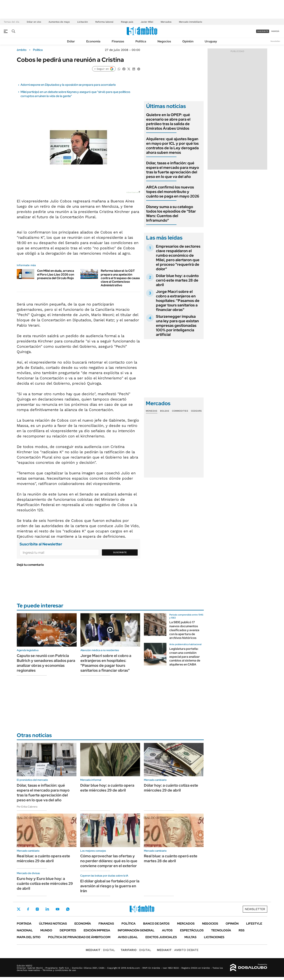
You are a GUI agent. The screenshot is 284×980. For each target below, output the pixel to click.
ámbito (22, 50)
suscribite (263, 31)
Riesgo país (127, 22)
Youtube (57, 909)
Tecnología (221, 930)
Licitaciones (214, 937)
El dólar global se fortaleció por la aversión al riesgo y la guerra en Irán (110, 886)
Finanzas (118, 41)
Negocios (164, 41)
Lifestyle (254, 924)
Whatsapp (68, 909)
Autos (167, 930)
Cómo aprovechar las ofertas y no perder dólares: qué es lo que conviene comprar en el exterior (109, 861)
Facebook (28, 909)
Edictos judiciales (161, 937)
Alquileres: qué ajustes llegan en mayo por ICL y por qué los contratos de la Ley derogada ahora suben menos (172, 146)
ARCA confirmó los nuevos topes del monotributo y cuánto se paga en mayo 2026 (173, 192)
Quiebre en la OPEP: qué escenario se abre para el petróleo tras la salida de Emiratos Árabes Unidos (168, 122)
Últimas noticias (53, 924)
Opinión (188, 41)
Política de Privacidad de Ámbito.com (79, 937)
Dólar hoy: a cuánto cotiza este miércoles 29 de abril (171, 788)
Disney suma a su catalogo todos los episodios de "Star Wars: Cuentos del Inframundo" (171, 214)
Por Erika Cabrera (27, 807)
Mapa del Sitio (29, 937)
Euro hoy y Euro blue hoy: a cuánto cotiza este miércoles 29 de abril (45, 884)
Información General (136, 930)
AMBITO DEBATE (178, 950)
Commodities (180, 411)
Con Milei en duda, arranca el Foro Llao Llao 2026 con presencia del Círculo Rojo (56, 274)
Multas (190, 937)
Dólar (71, 41)
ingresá (275, 31)
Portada (24, 924)
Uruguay (211, 41)
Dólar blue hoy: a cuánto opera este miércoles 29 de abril (107, 788)
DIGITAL (100, 950)
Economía (93, 41)
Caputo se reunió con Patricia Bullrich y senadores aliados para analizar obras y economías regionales (46, 663)
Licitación (82, 22)
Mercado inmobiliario (190, 22)
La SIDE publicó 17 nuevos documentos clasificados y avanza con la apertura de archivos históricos (184, 630)
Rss (242, 930)
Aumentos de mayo (59, 22)
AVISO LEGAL (128, 937)
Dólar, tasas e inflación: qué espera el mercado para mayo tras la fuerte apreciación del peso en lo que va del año (173, 170)
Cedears (196, 411)
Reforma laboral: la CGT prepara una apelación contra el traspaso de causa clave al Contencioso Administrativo (120, 278)
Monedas (152, 411)
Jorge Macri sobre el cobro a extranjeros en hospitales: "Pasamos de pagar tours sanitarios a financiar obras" (178, 301)
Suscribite (120, 552)
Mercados (166, 22)
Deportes (68, 930)
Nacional (25, 930)
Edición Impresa (97, 930)
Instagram (37, 909)
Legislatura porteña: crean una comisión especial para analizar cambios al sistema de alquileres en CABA (185, 657)
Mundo (46, 930)
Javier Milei (147, 22)
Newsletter (275, 41)
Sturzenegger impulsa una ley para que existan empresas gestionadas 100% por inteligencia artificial (177, 325)
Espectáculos (192, 930)
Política (141, 41)
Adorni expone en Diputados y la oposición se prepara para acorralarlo (68, 85)
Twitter (19, 909)
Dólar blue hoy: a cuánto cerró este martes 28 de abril (177, 280)
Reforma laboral (104, 22)
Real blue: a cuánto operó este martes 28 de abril (171, 858)
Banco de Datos (156, 924)
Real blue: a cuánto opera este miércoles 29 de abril (43, 858)
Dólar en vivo (34, 22)
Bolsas (165, 411)
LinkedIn (47, 909)
